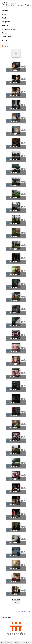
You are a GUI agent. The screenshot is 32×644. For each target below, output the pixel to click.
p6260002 (13, 70)
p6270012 (13, 198)
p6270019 (13, 287)
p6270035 (13, 428)
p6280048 (13, 594)
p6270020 (13, 300)
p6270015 (13, 236)
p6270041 (13, 505)
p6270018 (13, 275)
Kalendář (5, 25)
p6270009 (13, 160)
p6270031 (13, 390)
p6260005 (13, 108)
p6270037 (13, 453)
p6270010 (13, 172)
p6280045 (13, 556)
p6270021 (13, 313)
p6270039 (13, 479)
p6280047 (13, 581)
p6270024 (13, 351)
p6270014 (13, 223)
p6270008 (13, 147)
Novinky (5, 10)
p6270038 (13, 466)
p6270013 (13, 211)
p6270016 (13, 249)
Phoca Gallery (26, 611)
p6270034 (13, 415)
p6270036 (13, 441)
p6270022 (13, 326)
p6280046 (13, 568)
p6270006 (13, 121)
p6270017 (13, 262)
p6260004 (13, 96)
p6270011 (13, 185)
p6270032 (13, 402)
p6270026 (13, 377)
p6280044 (13, 543)
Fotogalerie (6, 22)
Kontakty (5, 40)
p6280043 (13, 530)
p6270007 (13, 134)
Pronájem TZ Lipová (9, 29)
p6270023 (13, 338)
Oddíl (4, 18)
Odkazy (5, 33)
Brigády (6, 46)
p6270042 (13, 517)
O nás (4, 14)
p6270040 (13, 492)
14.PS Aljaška (7, 37)
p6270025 (13, 364)
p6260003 (13, 83)
